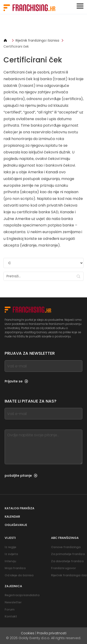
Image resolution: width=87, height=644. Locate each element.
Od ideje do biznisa (19, 575)
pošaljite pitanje (21, 476)
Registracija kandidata (22, 595)
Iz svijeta (11, 554)
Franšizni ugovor (63, 568)
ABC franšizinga (65, 538)
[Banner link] (43, 26)
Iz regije (10, 547)
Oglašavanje (16, 525)
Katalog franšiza (19, 508)
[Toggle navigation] (80, 6)
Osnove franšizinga (66, 547)
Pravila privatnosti (52, 633)
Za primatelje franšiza (68, 554)
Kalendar (12, 517)
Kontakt (11, 616)
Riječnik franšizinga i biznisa (37, 40)
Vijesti (10, 538)
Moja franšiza (15, 568)
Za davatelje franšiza (67, 561)
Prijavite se (16, 381)
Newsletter (13, 602)
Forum (10, 609)
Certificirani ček (16, 46)
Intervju (10, 561)
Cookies (28, 633)
